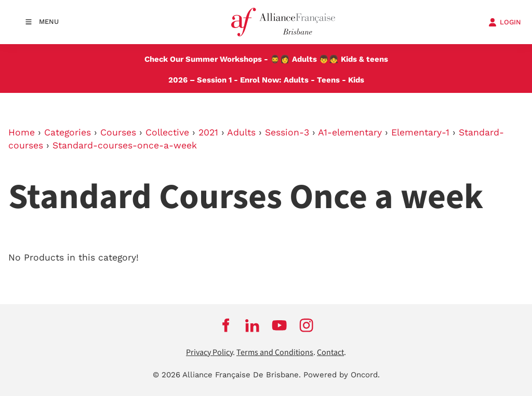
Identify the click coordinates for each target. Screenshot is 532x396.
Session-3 (287, 132)
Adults (304, 59)
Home (22, 132)
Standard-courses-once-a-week (125, 145)
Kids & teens (364, 59)
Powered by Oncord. (342, 375)
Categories (68, 132)
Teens (328, 80)
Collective (167, 132)
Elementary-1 (420, 132)
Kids (356, 80)
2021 (208, 132)
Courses (118, 132)
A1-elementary (350, 132)
